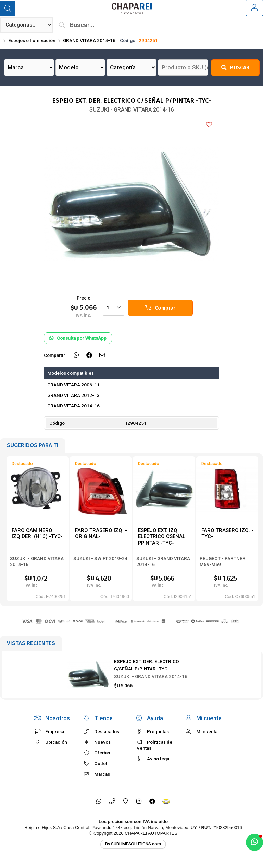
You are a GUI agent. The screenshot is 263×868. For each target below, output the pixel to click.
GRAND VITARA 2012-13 (73, 395)
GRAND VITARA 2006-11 (73, 385)
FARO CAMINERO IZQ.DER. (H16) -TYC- (37, 534)
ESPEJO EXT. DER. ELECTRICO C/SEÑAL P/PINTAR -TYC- (147, 665)
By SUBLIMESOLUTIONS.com (133, 844)
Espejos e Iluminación (32, 40)
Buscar (235, 68)
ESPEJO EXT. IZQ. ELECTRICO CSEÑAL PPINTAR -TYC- (162, 537)
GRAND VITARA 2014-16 (89, 40)
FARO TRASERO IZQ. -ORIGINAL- (101, 534)
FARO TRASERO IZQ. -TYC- (227, 534)
